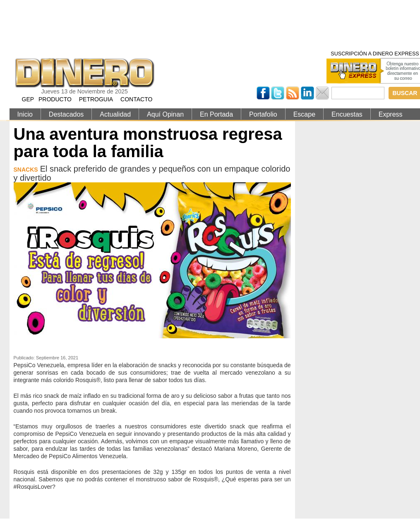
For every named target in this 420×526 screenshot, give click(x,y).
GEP (28, 99)
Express (391, 114)
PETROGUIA (96, 99)
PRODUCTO (55, 99)
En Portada (216, 114)
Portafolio (263, 114)
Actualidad (115, 114)
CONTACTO (136, 99)
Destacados (66, 114)
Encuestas (347, 114)
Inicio (25, 114)
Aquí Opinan (165, 114)
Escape (304, 114)
